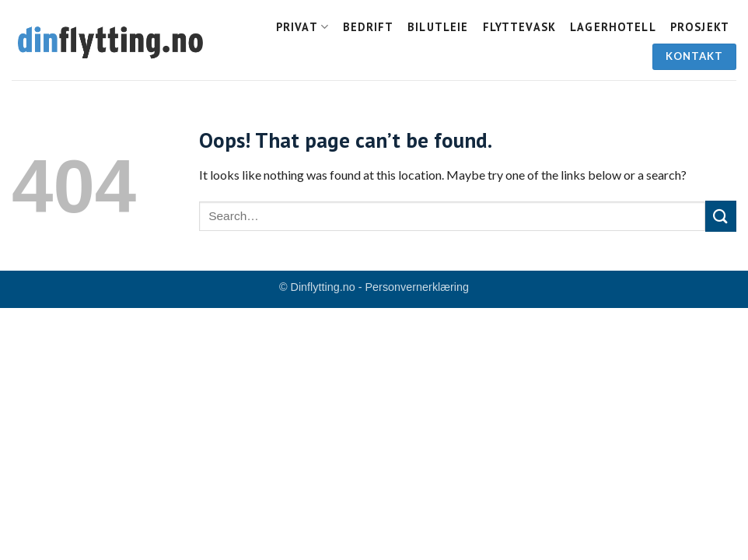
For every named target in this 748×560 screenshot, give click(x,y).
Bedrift (368, 27)
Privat (302, 27)
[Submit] (721, 216)
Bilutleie (438, 27)
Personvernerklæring (418, 287)
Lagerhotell (613, 27)
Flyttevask (520, 27)
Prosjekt (700, 27)
